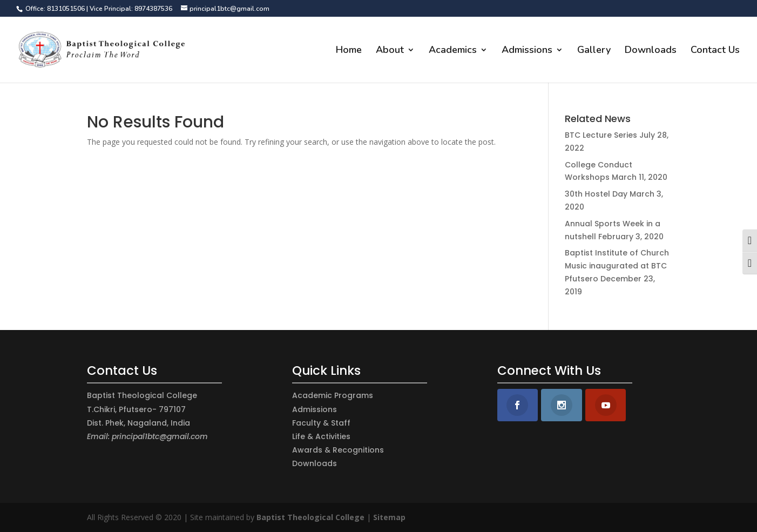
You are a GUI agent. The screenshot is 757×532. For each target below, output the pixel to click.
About (390, 51)
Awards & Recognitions (338, 450)
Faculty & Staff (321, 423)
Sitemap (389, 517)
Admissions (527, 51)
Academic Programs (333, 395)
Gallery (594, 51)
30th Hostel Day (596, 194)
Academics (453, 51)
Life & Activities (321, 436)
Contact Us (715, 51)
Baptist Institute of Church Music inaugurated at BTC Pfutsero (617, 266)
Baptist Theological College (310, 517)
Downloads (651, 51)
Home (349, 51)
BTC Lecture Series (601, 135)
